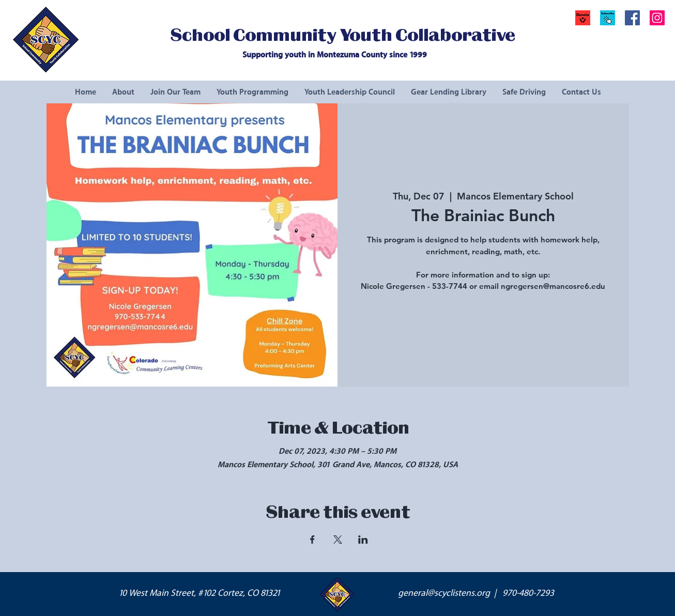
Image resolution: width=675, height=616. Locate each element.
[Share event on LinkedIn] (363, 540)
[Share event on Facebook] (312, 540)
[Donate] (583, 18)
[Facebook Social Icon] (632, 18)
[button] (608, 18)
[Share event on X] (338, 540)
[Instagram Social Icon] (657, 18)
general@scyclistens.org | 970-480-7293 (476, 593)
